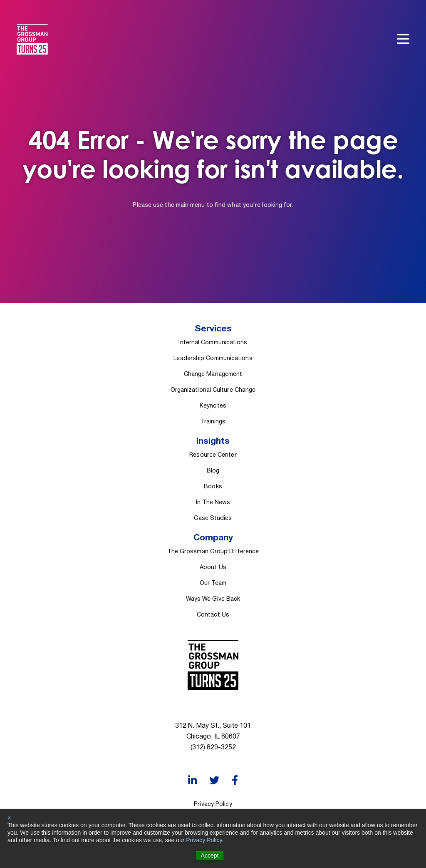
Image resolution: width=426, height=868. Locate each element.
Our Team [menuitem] (213, 583)
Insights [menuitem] (213, 441)
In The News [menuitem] (213, 503)
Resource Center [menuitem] (213, 455)
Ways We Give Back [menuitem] (213, 599)
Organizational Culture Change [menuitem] (213, 390)
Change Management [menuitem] (213, 374)
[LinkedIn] (192, 780)
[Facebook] (235, 780)
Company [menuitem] (213, 538)
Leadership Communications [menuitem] (213, 359)
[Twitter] (214, 780)
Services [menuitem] (213, 329)
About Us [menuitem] (213, 568)
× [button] (9, 818)
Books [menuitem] (213, 487)
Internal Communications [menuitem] (213, 343)
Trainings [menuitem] (213, 422)
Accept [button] (210, 856)
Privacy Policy (204, 840)
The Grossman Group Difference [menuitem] (213, 552)
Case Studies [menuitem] (213, 519)
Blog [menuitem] (213, 471)
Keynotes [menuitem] (213, 406)
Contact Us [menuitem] (213, 615)
